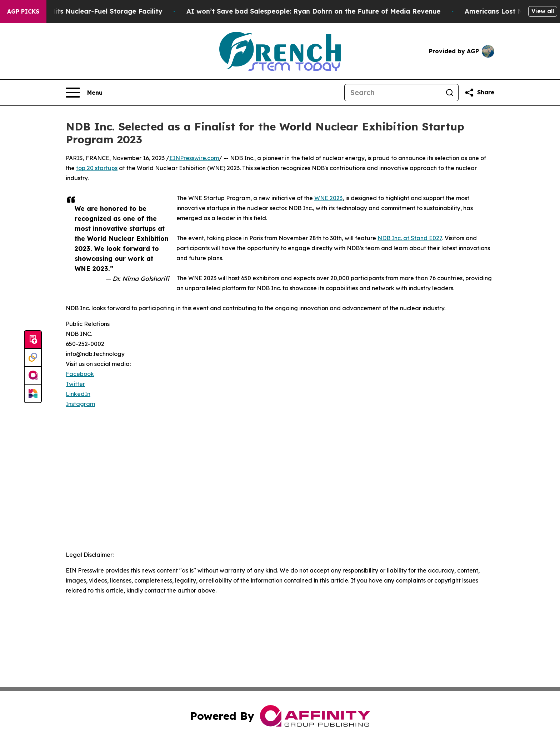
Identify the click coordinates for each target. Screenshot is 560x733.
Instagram (80, 404)
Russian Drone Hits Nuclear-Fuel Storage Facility (103, 11)
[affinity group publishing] (33, 376)
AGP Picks (23, 11)
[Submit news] (33, 340)
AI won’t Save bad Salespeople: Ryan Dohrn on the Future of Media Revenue (335, 11)
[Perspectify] (33, 358)
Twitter (75, 384)
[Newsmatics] (33, 393)
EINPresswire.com (194, 158)
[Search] (393, 93)
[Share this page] (479, 93)
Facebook (80, 374)
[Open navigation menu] (84, 93)
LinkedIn (78, 394)
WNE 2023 (328, 198)
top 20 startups (97, 168)
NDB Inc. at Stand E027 (410, 238)
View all (543, 11)
